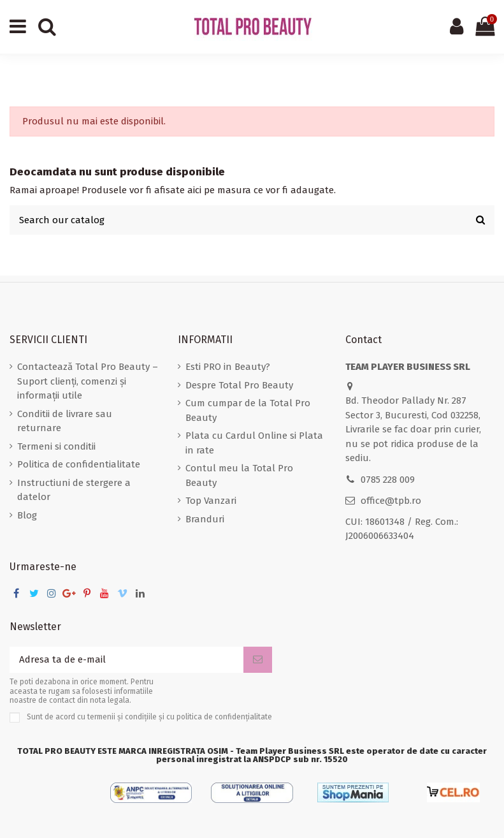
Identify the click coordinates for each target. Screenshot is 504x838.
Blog (27, 515)
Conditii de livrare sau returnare (65, 421)
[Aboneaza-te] (258, 660)
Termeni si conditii (56, 446)
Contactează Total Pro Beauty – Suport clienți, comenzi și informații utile (88, 381)
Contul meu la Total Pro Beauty (239, 475)
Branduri (205, 519)
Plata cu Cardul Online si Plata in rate (254, 443)
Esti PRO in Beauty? (228, 367)
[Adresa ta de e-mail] (126, 660)
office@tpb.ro (391, 501)
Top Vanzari (211, 501)
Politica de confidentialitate (79, 464)
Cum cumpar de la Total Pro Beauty (248, 410)
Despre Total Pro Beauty (239, 385)
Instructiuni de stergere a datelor (74, 490)
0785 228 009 (388, 480)
